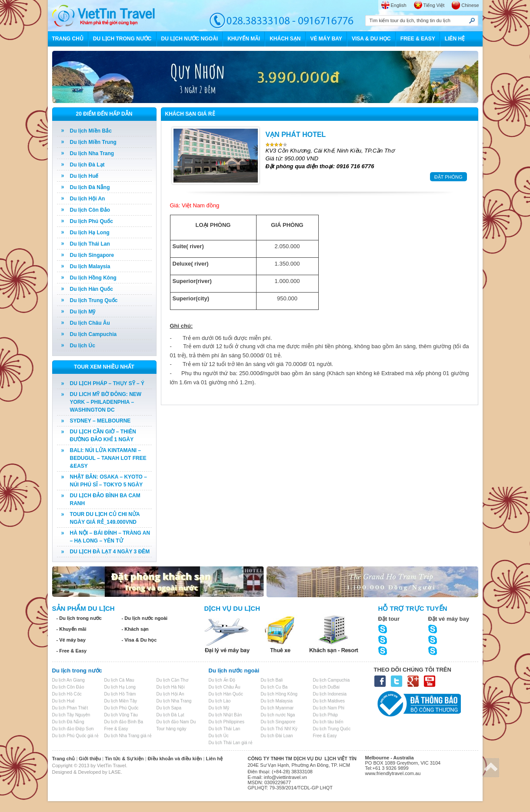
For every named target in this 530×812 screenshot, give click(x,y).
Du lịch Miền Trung (93, 142)
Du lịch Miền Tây (121, 701)
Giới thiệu (90, 759)
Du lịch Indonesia (330, 694)
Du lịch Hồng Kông (93, 278)
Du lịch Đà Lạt (87, 165)
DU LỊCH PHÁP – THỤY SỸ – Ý (107, 383)
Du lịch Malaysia (90, 266)
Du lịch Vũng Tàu (121, 715)
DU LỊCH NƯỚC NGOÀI (190, 39)
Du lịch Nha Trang (92, 153)
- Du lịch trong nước (79, 618)
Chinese (470, 5)
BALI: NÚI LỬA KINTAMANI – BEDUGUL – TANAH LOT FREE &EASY (108, 458)
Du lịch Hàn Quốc (92, 289)
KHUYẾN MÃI (244, 39)
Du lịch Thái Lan (90, 244)
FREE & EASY (418, 39)
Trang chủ (64, 759)
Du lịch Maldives (329, 701)
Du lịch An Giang (68, 680)
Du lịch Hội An (88, 199)
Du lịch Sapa (169, 708)
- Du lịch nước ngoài (145, 618)
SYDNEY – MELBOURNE (100, 421)
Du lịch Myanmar (277, 708)
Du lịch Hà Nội (171, 687)
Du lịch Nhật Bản (225, 715)
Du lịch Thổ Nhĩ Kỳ (279, 729)
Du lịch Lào (220, 701)
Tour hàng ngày (172, 729)
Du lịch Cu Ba (274, 687)
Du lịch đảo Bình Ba (124, 722)
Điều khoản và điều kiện (175, 759)
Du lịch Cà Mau (119, 680)
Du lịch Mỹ (83, 312)
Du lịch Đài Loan (277, 736)
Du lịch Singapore (92, 255)
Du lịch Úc (83, 346)
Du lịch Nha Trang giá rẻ (128, 736)
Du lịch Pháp (325, 715)
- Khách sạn (135, 629)
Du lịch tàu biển (328, 722)
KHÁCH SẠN (285, 39)
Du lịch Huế (84, 176)
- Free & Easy (72, 651)
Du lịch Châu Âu (90, 323)
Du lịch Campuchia (93, 334)
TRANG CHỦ (68, 39)
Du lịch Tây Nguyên (71, 715)
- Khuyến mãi (72, 629)
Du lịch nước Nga (278, 715)
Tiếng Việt (434, 5)
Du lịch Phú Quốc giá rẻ (75, 736)
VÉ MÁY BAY (326, 39)
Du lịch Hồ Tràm (120, 694)
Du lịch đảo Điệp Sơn (73, 729)
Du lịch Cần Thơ (172, 680)
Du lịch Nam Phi (329, 708)
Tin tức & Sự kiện (124, 759)
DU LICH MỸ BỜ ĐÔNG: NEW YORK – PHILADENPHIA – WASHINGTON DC (106, 402)
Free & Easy (116, 729)
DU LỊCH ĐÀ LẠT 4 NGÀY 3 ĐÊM (110, 552)
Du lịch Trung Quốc (94, 300)
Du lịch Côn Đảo (90, 210)
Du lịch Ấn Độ (222, 680)
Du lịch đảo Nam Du (176, 722)
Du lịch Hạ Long (90, 233)
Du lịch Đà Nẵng (90, 187)
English (399, 5)
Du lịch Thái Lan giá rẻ (231, 743)
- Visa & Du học (139, 640)
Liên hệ (214, 759)
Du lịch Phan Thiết (70, 708)
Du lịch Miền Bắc (91, 131)
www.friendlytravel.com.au (393, 773)
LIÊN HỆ (455, 39)
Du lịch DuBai (326, 687)
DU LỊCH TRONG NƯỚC (122, 39)
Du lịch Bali (272, 680)
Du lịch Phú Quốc (92, 221)
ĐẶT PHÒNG (448, 177)
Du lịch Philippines (227, 722)
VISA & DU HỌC (371, 39)
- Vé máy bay (71, 640)
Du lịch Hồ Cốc (67, 694)
